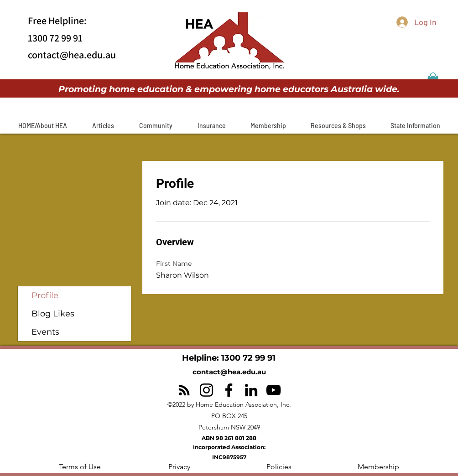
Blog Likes (53, 314)
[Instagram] (206, 390)
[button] (103, 126)
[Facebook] (229, 390)
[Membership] (378, 467)
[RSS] (184, 390)
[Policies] (279, 467)
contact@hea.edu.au (72, 55)
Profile (45, 295)
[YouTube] (273, 390)
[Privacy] (179, 467)
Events (45, 332)
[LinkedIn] (251, 390)
